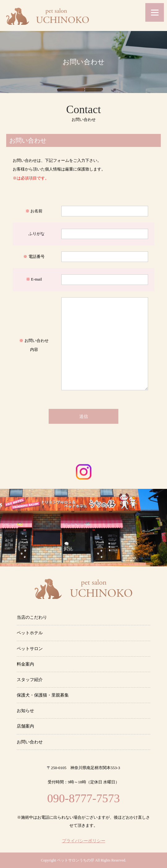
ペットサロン (30, 649)
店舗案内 (25, 726)
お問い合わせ (30, 742)
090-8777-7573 (83, 798)
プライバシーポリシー (84, 841)
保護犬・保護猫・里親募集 (43, 695)
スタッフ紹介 (30, 680)
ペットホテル (30, 633)
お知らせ (25, 711)
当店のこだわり (32, 617)
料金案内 (25, 664)
